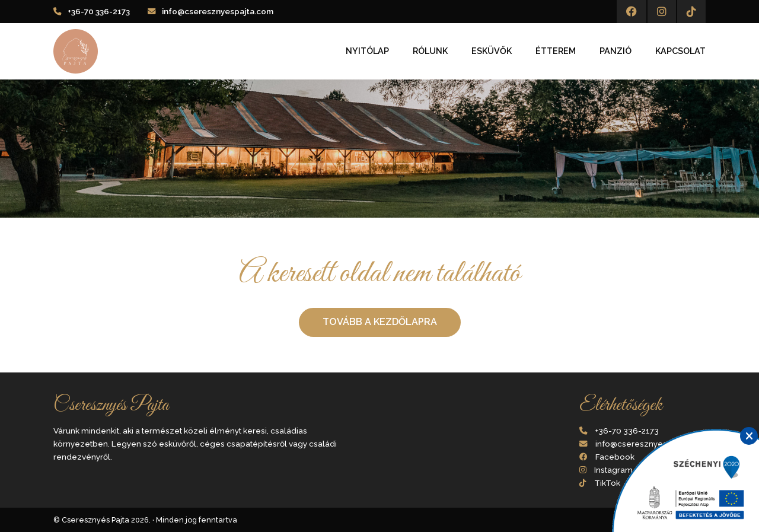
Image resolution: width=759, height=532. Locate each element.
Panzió (616, 51)
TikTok (607, 483)
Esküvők (492, 51)
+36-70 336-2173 (99, 11)
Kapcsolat (680, 51)
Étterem (556, 51)
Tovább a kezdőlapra (380, 322)
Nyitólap (367, 51)
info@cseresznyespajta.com (218, 11)
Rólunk (430, 51)
